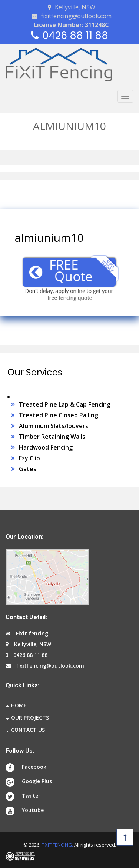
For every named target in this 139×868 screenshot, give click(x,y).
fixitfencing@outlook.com (76, 16)
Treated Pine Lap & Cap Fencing (65, 404)
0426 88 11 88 (75, 35)
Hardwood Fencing (46, 447)
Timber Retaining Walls (52, 437)
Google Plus (37, 781)
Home (19, 705)
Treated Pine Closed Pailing (59, 415)
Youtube (33, 810)
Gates (28, 469)
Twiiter (31, 796)
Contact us (28, 730)
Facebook (34, 767)
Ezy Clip (29, 458)
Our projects (30, 717)
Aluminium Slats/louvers (54, 426)
